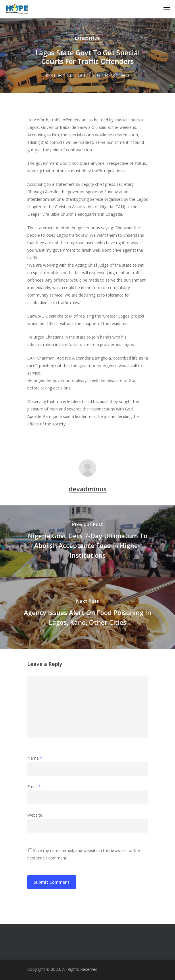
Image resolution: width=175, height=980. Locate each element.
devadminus (62, 75)
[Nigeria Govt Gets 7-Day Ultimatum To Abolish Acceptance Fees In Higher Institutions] (87, 541)
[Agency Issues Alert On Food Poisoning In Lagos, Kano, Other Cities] (87, 613)
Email (34, 787)
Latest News (87, 38)
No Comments (117, 75)
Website (35, 815)
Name (35, 758)
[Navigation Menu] (167, 9)
